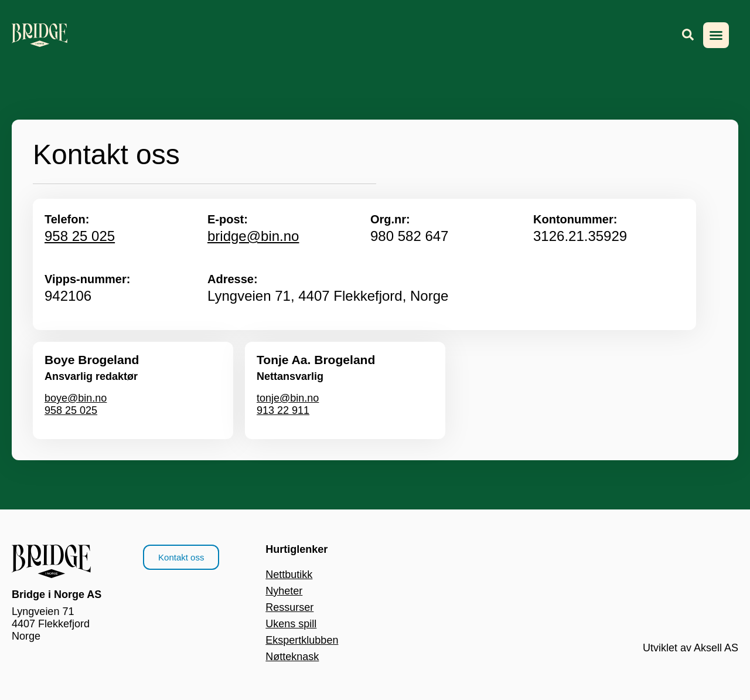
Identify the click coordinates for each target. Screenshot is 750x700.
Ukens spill (291, 624)
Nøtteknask (292, 657)
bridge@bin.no (253, 236)
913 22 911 (283, 410)
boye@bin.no (76, 398)
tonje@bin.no (288, 398)
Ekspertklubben (302, 640)
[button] (716, 35)
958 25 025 (80, 236)
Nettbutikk (289, 575)
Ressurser (289, 607)
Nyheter (284, 591)
